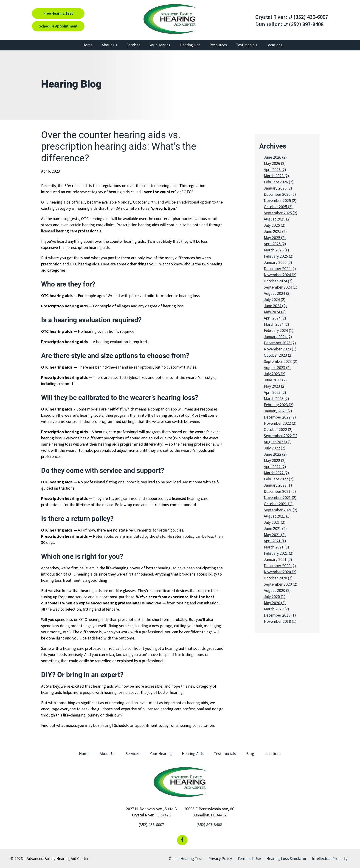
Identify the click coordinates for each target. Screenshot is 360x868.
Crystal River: (271, 17)
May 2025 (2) (275, 238)
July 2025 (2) (275, 225)
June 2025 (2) (275, 231)
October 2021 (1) (278, 504)
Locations (274, 45)
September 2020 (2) (281, 584)
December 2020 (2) (280, 566)
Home (87, 45)
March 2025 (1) (276, 250)
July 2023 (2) (275, 374)
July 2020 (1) (275, 597)
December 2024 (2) (280, 269)
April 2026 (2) (275, 169)
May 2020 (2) (275, 603)
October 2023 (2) (278, 355)
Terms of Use (249, 858)
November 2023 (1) (280, 349)
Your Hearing (160, 45)
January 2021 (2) (278, 559)
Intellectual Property (330, 858)
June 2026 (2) (275, 157)
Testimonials (247, 45)
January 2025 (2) (278, 262)
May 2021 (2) (275, 535)
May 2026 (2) (275, 163)
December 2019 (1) (280, 615)
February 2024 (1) (279, 330)
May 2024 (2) (275, 312)
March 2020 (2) (276, 609)
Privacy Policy (220, 858)
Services (133, 45)
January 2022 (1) (278, 485)
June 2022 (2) (275, 454)
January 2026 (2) (278, 188)
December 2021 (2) (280, 491)
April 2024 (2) (275, 318)
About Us (109, 45)
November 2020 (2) (280, 572)
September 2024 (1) (281, 287)
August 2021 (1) (277, 516)
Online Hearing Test (186, 858)
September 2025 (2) (281, 213)
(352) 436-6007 (308, 17)
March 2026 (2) (276, 176)
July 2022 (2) (275, 448)
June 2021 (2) (275, 528)
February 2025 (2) (279, 256)
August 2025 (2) (277, 219)
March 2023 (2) (276, 398)
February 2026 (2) (279, 182)
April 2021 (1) (275, 541)
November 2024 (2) (280, 275)
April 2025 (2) (275, 244)
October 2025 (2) (278, 207)
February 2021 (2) (279, 553)
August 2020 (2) (277, 590)
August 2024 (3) (277, 293)
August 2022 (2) (277, 442)
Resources (218, 45)
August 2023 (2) (277, 368)
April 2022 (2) (275, 467)
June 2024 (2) (275, 306)
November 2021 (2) (280, 497)
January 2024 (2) (278, 337)
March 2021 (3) (276, 547)
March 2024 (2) (276, 324)
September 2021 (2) (281, 510)
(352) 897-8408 (304, 24)
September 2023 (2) (281, 361)
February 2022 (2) (279, 479)
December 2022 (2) (280, 417)
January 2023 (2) (278, 411)
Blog (250, 754)
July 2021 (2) (275, 522)
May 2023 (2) (275, 386)
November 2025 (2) (280, 200)
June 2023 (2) (275, 380)
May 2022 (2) (275, 460)
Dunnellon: (269, 24)
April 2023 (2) (275, 392)
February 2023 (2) (279, 405)
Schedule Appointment (58, 26)
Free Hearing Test (58, 13)
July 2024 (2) (275, 299)
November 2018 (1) (280, 621)
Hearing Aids (190, 45)
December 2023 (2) (280, 343)
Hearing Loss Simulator (286, 858)
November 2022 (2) (280, 423)
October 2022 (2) (278, 429)
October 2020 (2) (278, 578)
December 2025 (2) (280, 194)
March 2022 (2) (276, 473)
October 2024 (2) (278, 281)
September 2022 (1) (281, 436)
